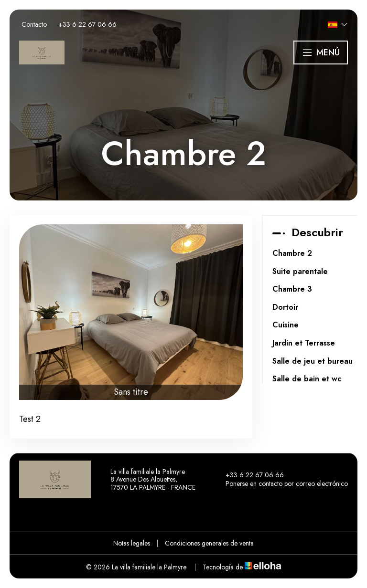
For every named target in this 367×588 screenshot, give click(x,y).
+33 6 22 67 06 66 (249, 475)
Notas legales (132, 543)
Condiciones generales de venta (209, 543)
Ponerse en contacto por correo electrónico (281, 484)
